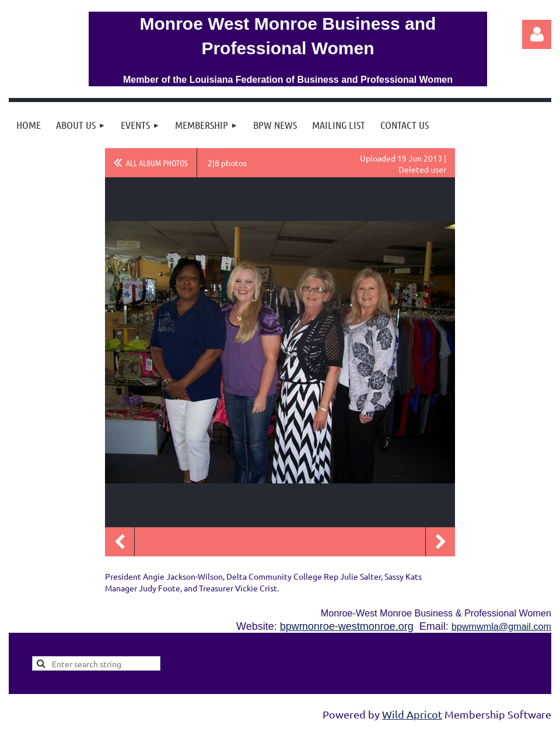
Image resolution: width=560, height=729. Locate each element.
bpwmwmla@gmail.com (501, 626)
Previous (120, 542)
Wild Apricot (412, 714)
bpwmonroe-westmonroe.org (347, 626)
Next (440, 542)
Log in (537, 34)
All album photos (157, 163)
